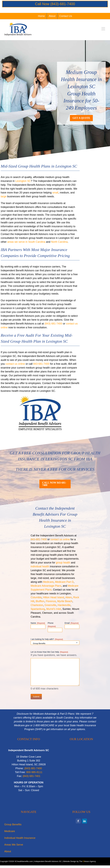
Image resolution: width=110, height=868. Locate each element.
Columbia (36, 597)
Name (38, 623)
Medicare (48, 582)
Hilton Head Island (53, 597)
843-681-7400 (41, 364)
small (55, 193)
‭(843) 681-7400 (33, 768)
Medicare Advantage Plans (46, 586)
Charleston (37, 605)
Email (72, 623)
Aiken (69, 597)
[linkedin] (85, 821)
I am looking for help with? (47, 639)
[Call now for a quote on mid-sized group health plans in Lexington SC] (55, 484)
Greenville (50, 605)
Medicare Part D (64, 582)
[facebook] (78, 821)
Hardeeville (64, 605)
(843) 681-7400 (53, 324)
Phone (52, 625)
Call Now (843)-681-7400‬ (55, 4)
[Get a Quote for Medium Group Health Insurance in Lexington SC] (81, 118)
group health (63, 563)
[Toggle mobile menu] (104, 29)
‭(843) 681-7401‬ (31, 776)
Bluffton (40, 601)
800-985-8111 (34, 772)
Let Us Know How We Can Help (49, 652)
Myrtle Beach (65, 601)
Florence (51, 601)
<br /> (81, 777)
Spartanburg (38, 609)
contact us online (15, 364)
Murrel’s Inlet (54, 609)
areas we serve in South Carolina (26, 242)
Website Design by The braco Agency (80, 861)
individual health (40, 566)
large (4, 196)
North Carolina (59, 242)
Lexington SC (23, 181)
